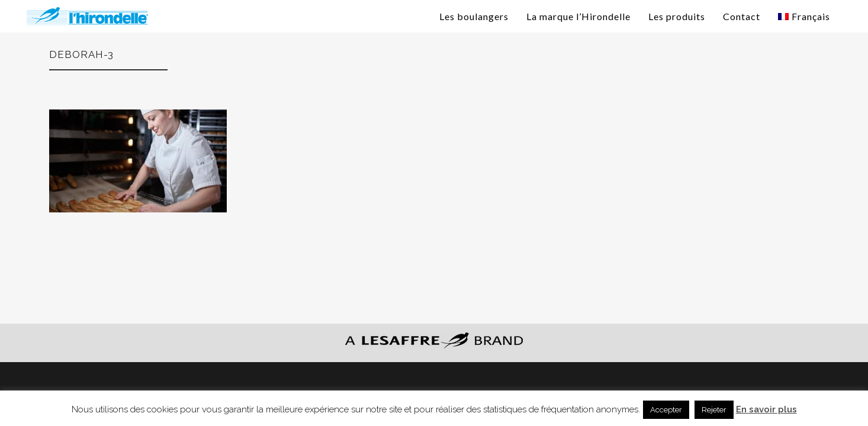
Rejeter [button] (714, 410)
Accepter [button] (666, 410)
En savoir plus (766, 409)
